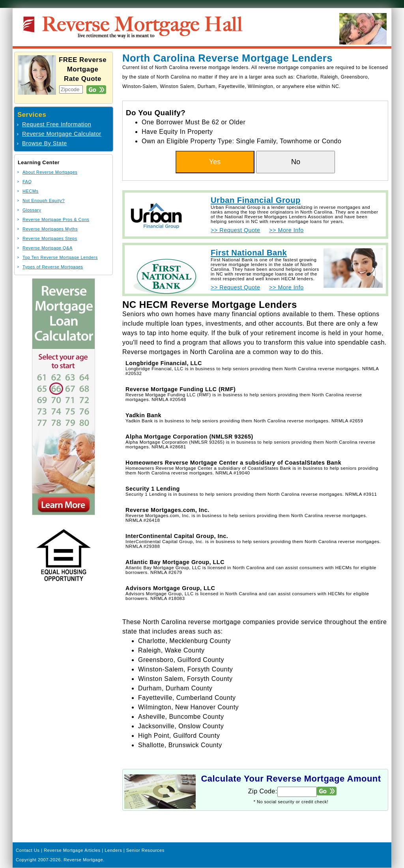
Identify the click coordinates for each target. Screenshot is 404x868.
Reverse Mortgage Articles (72, 850)
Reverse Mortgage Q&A (48, 248)
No (296, 162)
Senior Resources (145, 850)
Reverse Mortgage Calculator (62, 134)
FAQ (27, 182)
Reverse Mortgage (83, 860)
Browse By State (45, 143)
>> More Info (286, 230)
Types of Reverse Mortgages (53, 267)
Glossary (32, 210)
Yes (215, 162)
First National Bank (249, 253)
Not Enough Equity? (44, 201)
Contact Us (28, 850)
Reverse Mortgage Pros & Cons (56, 219)
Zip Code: (263, 791)
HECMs (30, 191)
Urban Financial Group (256, 200)
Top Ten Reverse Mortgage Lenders (60, 257)
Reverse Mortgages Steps (50, 238)
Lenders (113, 850)
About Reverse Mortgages (50, 172)
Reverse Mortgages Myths (50, 229)
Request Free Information (57, 124)
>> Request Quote (236, 230)
